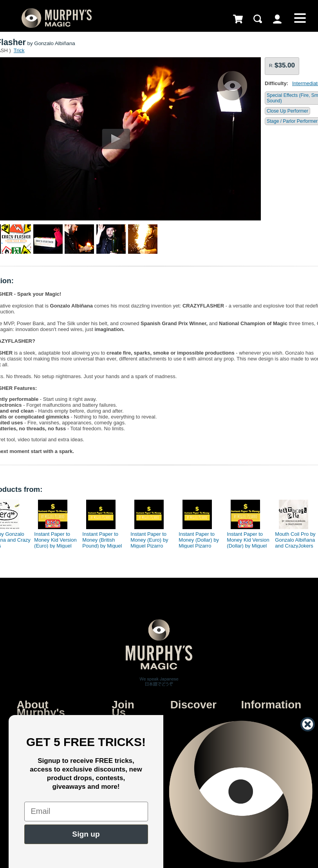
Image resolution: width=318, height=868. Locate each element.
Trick (19, 50)
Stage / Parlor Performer (292, 121)
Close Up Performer (287, 111)
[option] (53, 522)
